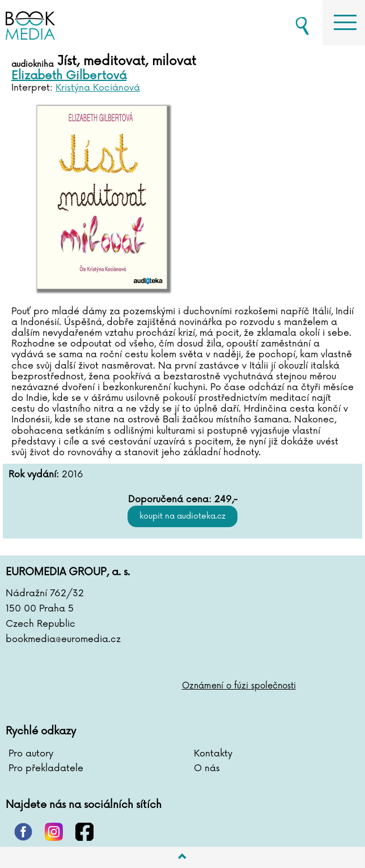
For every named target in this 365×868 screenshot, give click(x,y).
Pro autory (31, 754)
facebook (84, 832)
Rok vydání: (34, 475)
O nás (207, 768)
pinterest (23, 832)
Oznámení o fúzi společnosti (239, 686)
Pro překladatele (46, 768)
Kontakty (213, 754)
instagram (54, 832)
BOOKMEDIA (68, 23)
